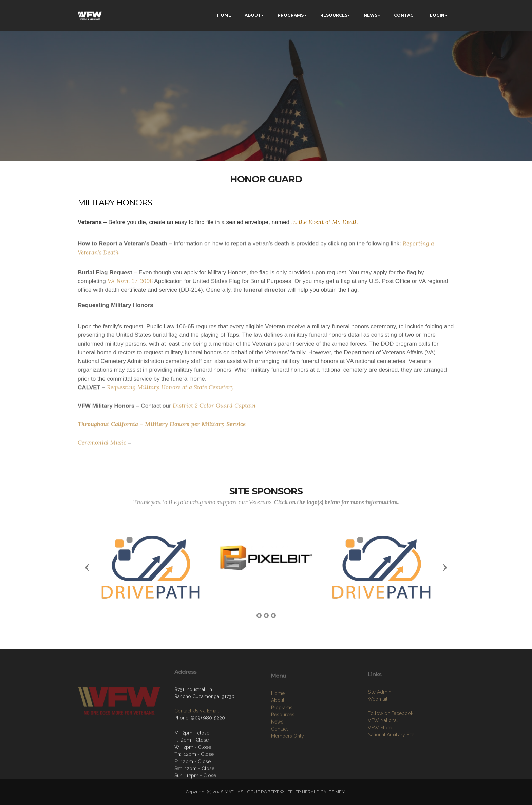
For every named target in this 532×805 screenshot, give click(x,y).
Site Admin (379, 717)
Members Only (288, 764)
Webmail (378, 724)
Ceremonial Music (102, 446)
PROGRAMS (291, 15)
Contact (280, 757)
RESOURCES (334, 15)
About (278, 728)
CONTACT (405, 15)
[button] (87, 567)
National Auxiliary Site (391, 760)
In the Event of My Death (324, 222)
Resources (283, 743)
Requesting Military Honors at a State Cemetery (170, 390)
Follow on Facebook (391, 738)
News (277, 750)
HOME (224, 15)
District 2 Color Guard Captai (212, 409)
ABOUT (253, 15)
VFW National (383, 746)
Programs (282, 735)
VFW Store (380, 753)
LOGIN (437, 15)
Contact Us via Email (197, 731)
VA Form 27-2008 (130, 291)
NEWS (370, 15)
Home (278, 721)
